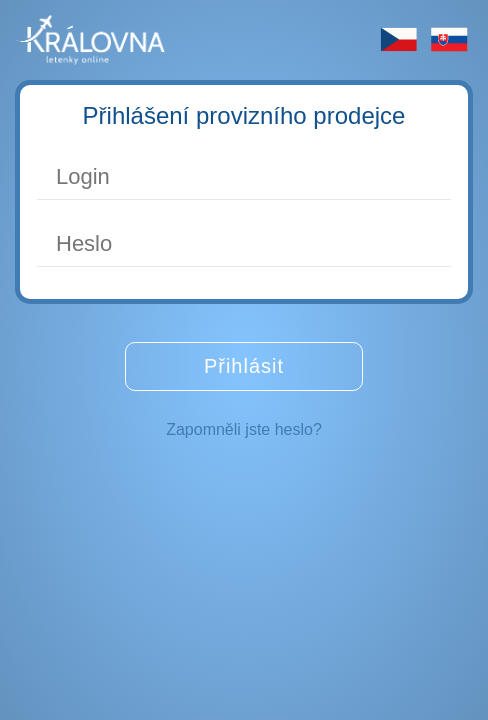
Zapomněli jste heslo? (244, 429)
